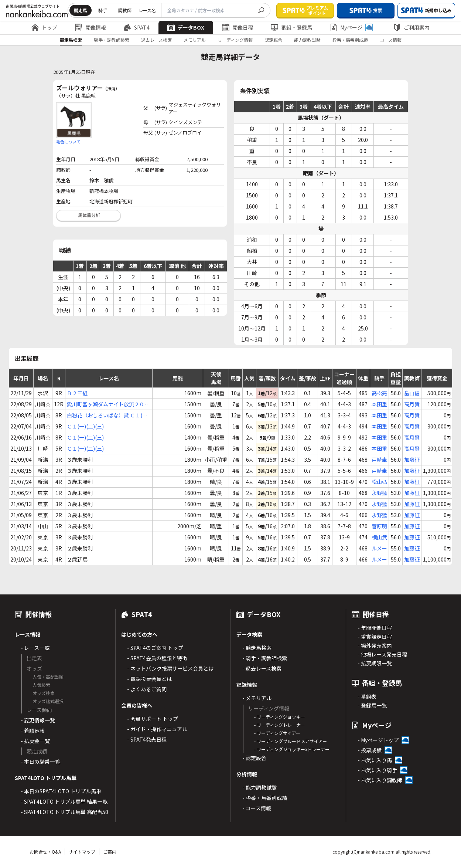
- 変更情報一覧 (38, 720)
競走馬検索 (71, 40)
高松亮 (379, 393)
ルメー (379, 548)
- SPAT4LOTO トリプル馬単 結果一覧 (64, 801)
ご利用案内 (412, 27)
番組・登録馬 (291, 27)
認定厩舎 (273, 40)
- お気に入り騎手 (377, 770)
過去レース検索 (156, 40)
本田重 (379, 404)
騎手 (103, 10)
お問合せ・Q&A (45, 852)
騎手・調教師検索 (112, 40)
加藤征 (412, 460)
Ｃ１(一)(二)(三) (85, 426)
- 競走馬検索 (257, 648)
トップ (44, 27)
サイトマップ (82, 852)
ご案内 (110, 852)
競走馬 (81, 10)
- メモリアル (257, 698)
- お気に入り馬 (375, 760)
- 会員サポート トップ (153, 719)
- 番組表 (367, 696)
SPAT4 (137, 27)
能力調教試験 (307, 40)
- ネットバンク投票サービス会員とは (170, 668)
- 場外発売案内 (375, 645)
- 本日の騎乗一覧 (40, 762)
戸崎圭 (379, 460)
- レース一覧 (35, 648)
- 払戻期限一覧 (375, 663)
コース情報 (391, 40)
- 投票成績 (370, 750)
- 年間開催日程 (375, 628)
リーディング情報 (235, 40)
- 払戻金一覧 (35, 741)
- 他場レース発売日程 (382, 654)
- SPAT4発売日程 (147, 739)
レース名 (147, 10)
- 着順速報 (33, 730)
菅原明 (379, 526)
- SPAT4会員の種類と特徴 (157, 658)
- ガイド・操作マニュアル (157, 729)
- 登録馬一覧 (372, 705)
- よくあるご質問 (147, 689)
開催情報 (91, 27)
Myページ (351, 27)
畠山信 (412, 393)
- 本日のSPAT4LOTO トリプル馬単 (61, 791)
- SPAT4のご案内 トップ (155, 648)
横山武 (379, 537)
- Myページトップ (378, 740)
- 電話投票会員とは (149, 679)
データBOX (186, 27)
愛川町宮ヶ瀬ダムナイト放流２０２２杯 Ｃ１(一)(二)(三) (108, 404)
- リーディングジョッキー (280, 717)
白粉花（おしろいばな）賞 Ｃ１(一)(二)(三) (108, 415)
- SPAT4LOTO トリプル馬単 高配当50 (64, 812)
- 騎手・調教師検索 (265, 658)
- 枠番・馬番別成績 (265, 798)
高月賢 (412, 404)
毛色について (68, 142)
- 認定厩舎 (254, 758)
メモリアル (195, 40)
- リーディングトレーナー (280, 725)
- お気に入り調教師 (380, 780)
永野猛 (379, 493)
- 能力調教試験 (259, 787)
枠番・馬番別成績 (350, 40)
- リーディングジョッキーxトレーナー (292, 749)
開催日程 (238, 27)
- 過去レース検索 (262, 668)
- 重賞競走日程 (375, 637)
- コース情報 (257, 808)
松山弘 (379, 482)
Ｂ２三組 (77, 393)
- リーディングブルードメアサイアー (291, 741)
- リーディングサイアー (277, 733)
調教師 (125, 10)
